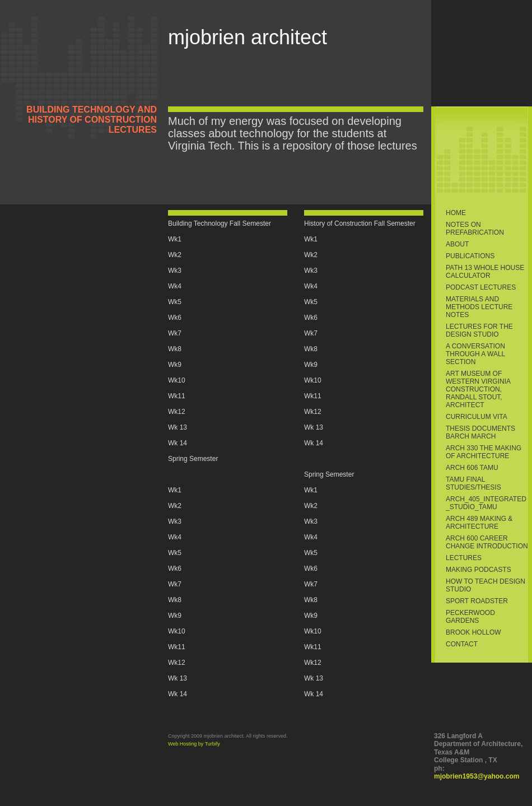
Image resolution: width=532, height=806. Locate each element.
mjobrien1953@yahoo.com (477, 776)
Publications (470, 256)
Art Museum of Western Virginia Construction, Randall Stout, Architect (478, 389)
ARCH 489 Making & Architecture (479, 523)
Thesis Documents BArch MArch (480, 432)
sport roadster (477, 601)
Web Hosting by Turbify (194, 744)
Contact (462, 644)
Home (456, 213)
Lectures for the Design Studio (479, 330)
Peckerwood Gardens (470, 617)
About (457, 244)
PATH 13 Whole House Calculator (485, 272)
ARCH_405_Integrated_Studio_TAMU (486, 503)
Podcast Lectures (481, 287)
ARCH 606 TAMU (472, 468)
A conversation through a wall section (475, 354)
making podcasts (479, 570)
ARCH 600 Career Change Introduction (487, 542)
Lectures (464, 558)
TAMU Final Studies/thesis (473, 483)
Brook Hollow (473, 632)
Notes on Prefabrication (475, 229)
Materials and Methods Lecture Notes (479, 307)
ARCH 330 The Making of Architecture (484, 452)
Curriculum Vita (477, 417)
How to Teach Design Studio (486, 585)
